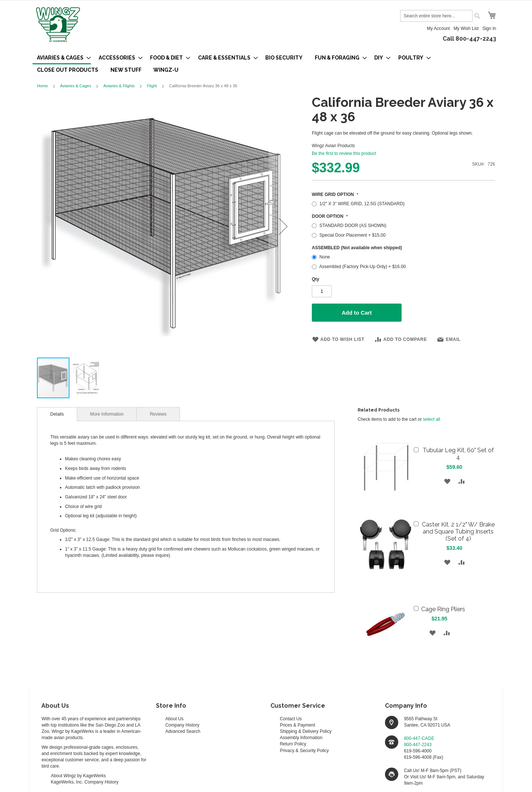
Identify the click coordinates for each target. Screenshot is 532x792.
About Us (174, 719)
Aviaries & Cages (75, 86)
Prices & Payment (297, 725)
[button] (283, 226)
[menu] (266, 64)
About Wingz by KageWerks (78, 776)
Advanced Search (183, 731)
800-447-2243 (418, 745)
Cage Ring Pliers (443, 609)
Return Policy (293, 744)
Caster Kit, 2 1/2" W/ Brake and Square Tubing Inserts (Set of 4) (458, 532)
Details (57, 414)
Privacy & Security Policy (304, 751)
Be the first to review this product (344, 153)
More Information (107, 414)
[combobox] (436, 16)
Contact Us (291, 719)
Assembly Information (301, 738)
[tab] (57, 414)
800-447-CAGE (419, 738)
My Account (439, 28)
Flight (152, 86)
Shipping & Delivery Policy (306, 731)
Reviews (158, 414)
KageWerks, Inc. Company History (84, 782)
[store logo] (58, 25)
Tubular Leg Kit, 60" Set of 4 (458, 454)
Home (42, 86)
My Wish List (466, 28)
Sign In (489, 28)
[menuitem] (62, 58)
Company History (182, 725)
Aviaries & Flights (119, 86)
